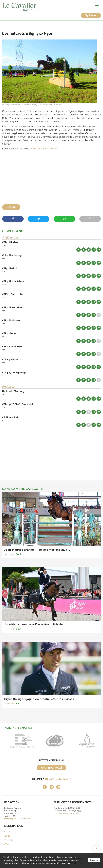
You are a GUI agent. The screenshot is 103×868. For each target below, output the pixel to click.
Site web (79, 250)
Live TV (99, 250)
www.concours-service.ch (44, 149)
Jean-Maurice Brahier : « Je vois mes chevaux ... (37, 550)
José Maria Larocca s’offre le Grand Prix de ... (35, 624)
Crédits (8, 832)
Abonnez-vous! (51, 768)
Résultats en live (94, 250)
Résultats (89, 250)
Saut (19, 554)
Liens (7, 836)
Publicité (9, 840)
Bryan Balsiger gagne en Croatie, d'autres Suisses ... (41, 699)
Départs (84, 250)
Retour (11, 207)
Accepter (94, 860)
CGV (7, 844)
